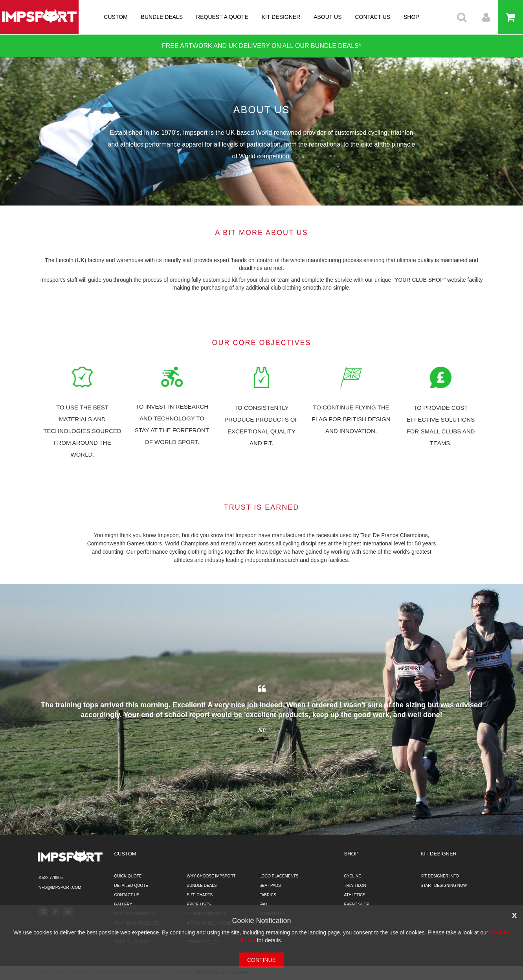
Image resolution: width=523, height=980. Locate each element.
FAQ (263, 904)
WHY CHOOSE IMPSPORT (211, 876)
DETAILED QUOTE (131, 885)
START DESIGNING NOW (444, 885)
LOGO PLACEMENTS (279, 876)
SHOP (411, 17)
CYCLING (353, 876)
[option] (262, 709)
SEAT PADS (270, 885)
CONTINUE (261, 960)
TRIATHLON (355, 885)
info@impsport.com (60, 887)
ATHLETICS (355, 895)
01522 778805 (50, 878)
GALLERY (123, 904)
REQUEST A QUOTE (222, 17)
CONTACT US (373, 17)
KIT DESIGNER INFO (440, 876)
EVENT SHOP (357, 904)
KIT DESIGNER (281, 17)
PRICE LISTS (199, 904)
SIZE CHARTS (200, 895)
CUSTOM (116, 17)
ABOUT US (328, 17)
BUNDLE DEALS (162, 17)
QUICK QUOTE (128, 876)
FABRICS (268, 895)
